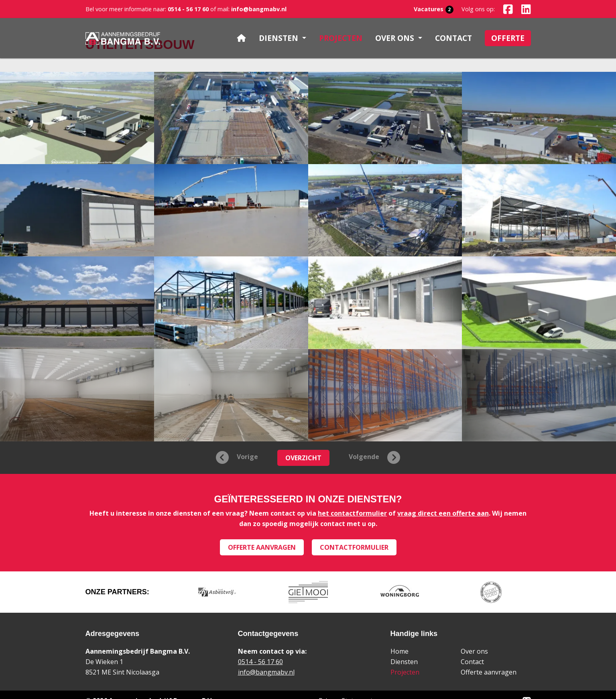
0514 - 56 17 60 (187, 9)
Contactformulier (354, 547)
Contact (472, 662)
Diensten (404, 662)
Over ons (474, 651)
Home (399, 651)
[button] (283, 38)
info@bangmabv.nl (259, 9)
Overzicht (303, 458)
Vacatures (434, 9)
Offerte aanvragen (262, 547)
